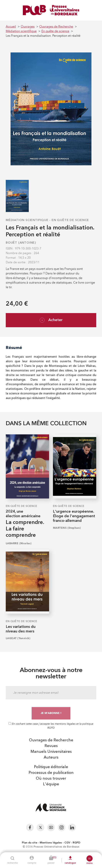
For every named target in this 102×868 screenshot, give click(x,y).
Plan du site (30, 843)
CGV (67, 843)
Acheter (51, 320)
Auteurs (51, 758)
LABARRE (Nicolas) (19, 543)
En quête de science (70, 220)
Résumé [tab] (14, 348)
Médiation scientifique (27, 220)
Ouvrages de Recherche (51, 740)
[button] (90, 858)
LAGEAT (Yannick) (18, 638)
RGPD (76, 843)
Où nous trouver (51, 779)
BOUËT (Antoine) (21, 243)
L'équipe (51, 784)
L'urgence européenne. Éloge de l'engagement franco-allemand (74, 516)
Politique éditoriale (51, 767)
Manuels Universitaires (51, 752)
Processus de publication (51, 773)
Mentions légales (51, 843)
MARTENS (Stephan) (67, 528)
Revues (51, 746)
